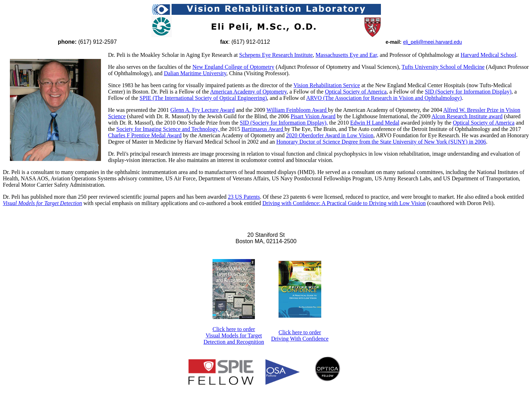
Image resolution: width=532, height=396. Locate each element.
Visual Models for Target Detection (42, 203)
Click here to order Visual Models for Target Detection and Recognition (234, 335)
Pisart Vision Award (313, 116)
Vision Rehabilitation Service (327, 85)
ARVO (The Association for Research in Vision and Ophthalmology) (384, 98)
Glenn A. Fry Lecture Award (202, 110)
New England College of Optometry (233, 67)
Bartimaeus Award (263, 129)
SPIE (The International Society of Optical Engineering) (203, 98)
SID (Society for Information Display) (468, 92)
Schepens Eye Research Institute (276, 55)
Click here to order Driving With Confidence (300, 335)
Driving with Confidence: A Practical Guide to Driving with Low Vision (344, 203)
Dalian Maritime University (195, 73)
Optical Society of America (356, 92)
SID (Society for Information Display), (284, 123)
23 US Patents (244, 197)
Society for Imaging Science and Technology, (169, 129)
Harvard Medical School (488, 55)
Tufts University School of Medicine (443, 67)
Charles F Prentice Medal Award (145, 135)
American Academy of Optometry (248, 92)
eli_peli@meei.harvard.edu (433, 42)
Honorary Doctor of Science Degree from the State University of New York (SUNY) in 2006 (381, 142)
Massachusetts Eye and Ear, (347, 55)
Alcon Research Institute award (467, 116)
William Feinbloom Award (297, 110)
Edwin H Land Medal (375, 123)
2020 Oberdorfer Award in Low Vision (330, 135)
